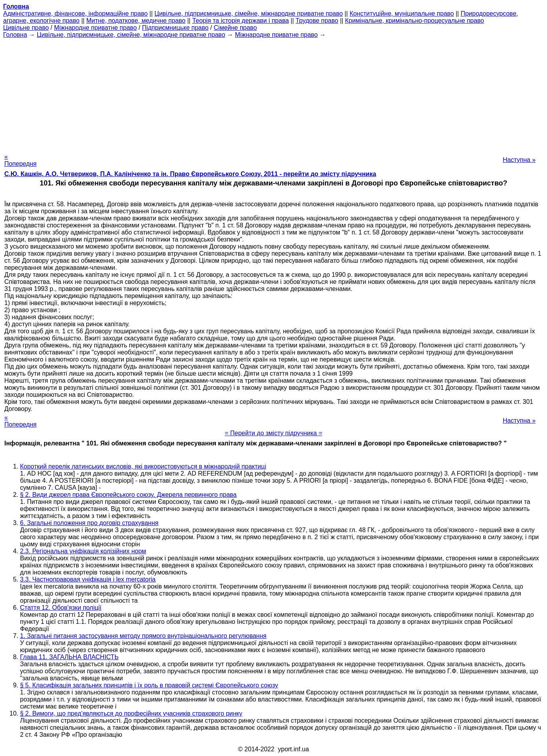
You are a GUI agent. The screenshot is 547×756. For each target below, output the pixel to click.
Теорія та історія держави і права (241, 21)
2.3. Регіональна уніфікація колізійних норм (83, 551)
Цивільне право (26, 28)
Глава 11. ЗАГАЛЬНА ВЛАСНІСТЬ (69, 657)
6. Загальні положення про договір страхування (89, 523)
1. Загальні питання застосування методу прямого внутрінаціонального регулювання (143, 636)
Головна (15, 35)
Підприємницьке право (175, 28)
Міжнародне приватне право (96, 28)
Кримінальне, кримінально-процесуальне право (414, 21)
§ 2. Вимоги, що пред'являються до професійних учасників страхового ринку (131, 713)
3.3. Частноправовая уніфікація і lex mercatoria (88, 579)
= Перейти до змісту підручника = (274, 433)
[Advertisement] (273, 93)
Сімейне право (235, 28)
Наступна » (519, 160)
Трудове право (317, 21)
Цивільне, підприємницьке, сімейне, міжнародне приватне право (249, 14)
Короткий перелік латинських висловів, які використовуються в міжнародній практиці (143, 466)
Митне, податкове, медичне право (136, 21)
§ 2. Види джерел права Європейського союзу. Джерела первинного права (128, 495)
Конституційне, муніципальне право (402, 14)
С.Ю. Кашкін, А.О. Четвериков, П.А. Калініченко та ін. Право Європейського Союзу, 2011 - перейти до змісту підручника (190, 174)
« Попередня (20, 160)
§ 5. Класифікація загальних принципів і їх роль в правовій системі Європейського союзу (149, 685)
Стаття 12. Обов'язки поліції (61, 608)
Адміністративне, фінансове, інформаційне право (75, 14)
